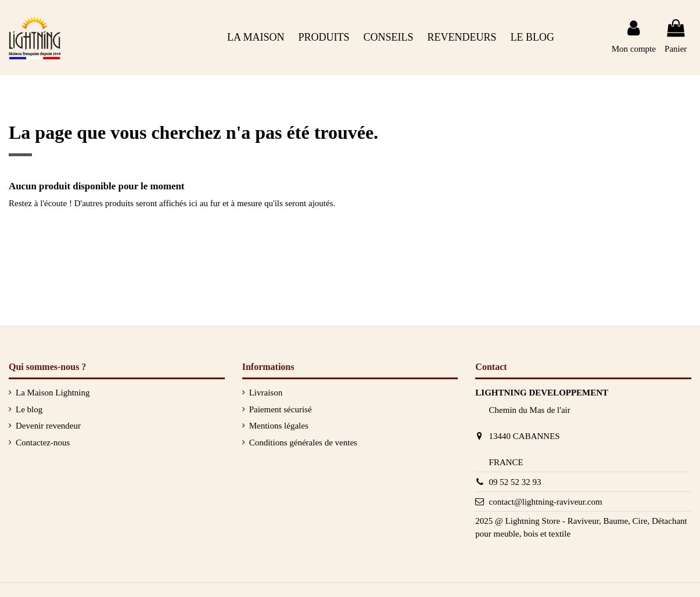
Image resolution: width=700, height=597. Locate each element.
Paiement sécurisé (281, 409)
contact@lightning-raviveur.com (546, 502)
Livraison (266, 393)
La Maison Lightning (53, 393)
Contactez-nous (43, 443)
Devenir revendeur (48, 426)
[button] (389, 37)
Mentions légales (279, 426)
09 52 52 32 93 (515, 482)
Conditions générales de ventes (303, 443)
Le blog (29, 409)
